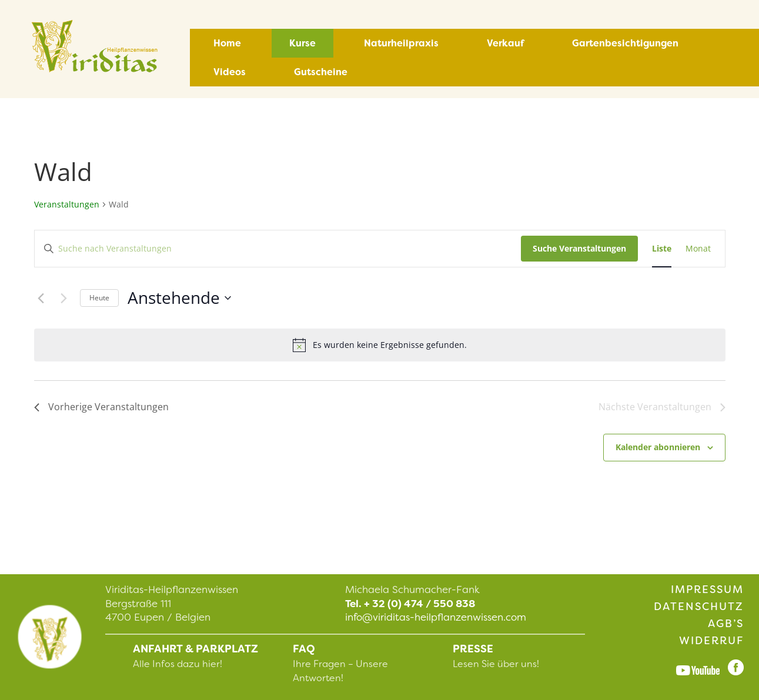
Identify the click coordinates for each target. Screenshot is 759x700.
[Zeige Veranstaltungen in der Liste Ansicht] (662, 249)
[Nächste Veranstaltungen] (64, 298)
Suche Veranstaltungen (579, 248)
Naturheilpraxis (401, 43)
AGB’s (726, 624)
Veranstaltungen (67, 204)
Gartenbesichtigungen (625, 43)
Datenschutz (699, 607)
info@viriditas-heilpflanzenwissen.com (436, 617)
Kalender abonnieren (658, 447)
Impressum (707, 590)
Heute (99, 298)
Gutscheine (321, 72)
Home (227, 43)
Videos (230, 72)
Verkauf (505, 43)
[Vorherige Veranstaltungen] (41, 298)
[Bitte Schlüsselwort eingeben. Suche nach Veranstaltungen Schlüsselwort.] (278, 249)
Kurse (302, 43)
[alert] (380, 345)
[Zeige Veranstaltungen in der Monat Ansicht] (698, 249)
